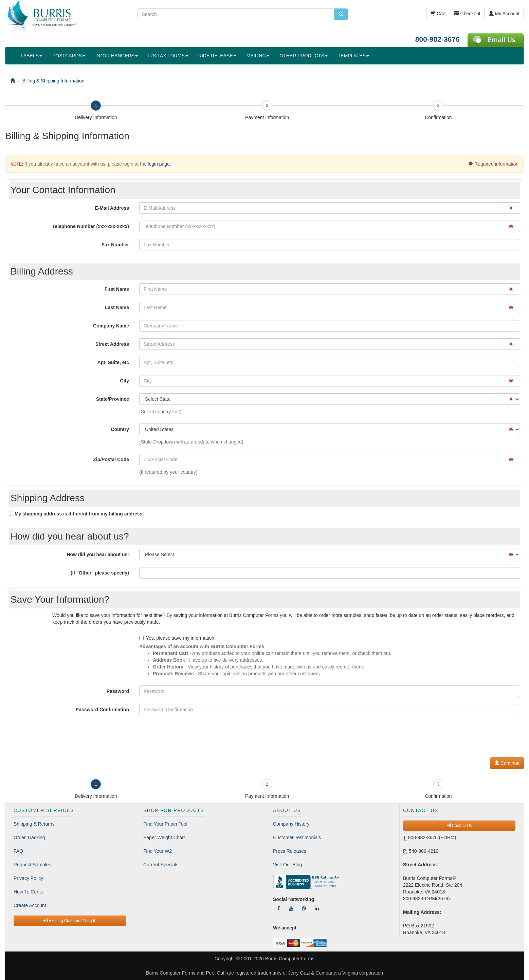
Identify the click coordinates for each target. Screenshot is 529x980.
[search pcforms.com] (341, 14)
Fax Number (115, 245)
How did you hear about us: (98, 554)
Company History (291, 824)
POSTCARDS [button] (69, 56)
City (125, 381)
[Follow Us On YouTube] (291, 908)
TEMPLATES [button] (353, 56)
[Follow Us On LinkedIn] (317, 908)
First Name (117, 289)
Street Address (112, 344)
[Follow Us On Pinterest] (304, 908)
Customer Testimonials (297, 837)
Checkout (467, 14)
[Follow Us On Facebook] (279, 908)
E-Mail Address (112, 208)
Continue (507, 763)
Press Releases (290, 851)
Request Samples (32, 865)
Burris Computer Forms (290, 959)
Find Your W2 (158, 851)
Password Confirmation (102, 710)
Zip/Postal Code (111, 459)
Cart (438, 14)
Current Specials (161, 865)
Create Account (30, 905)
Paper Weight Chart (164, 837)
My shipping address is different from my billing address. (76, 514)
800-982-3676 (437, 39)
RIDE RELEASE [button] (217, 56)
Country (120, 429)
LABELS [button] (31, 56)
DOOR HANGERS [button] (117, 56)
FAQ (18, 851)
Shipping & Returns (34, 824)
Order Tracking (29, 837)
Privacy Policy (28, 878)
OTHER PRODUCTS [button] (303, 56)
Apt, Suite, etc (113, 362)
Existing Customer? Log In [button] (70, 921)
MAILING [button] (258, 56)
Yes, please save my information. (177, 638)
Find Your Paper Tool (165, 824)
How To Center (29, 892)
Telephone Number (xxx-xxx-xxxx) (91, 226)
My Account (504, 14)
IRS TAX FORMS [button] (168, 56)
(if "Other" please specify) (100, 573)
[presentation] (472, 739)
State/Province (113, 399)
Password (118, 691)
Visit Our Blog (287, 865)
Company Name (111, 326)
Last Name (117, 307)
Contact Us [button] (459, 826)
